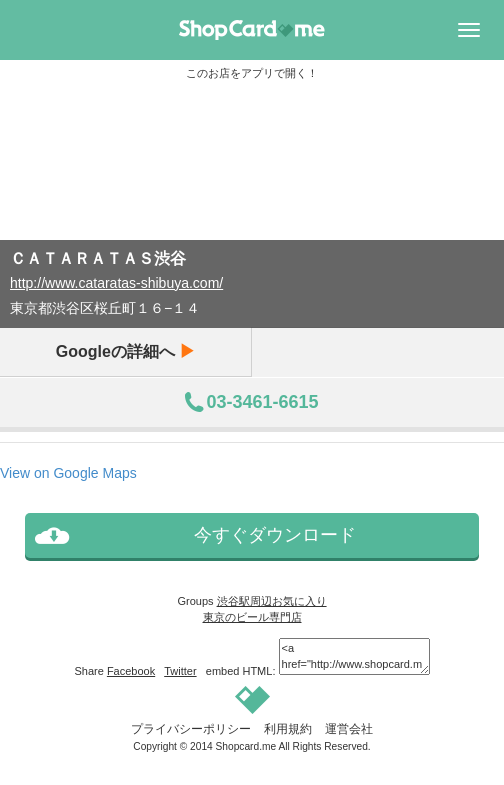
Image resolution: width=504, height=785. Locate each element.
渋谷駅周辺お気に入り (272, 601)
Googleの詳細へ (126, 351)
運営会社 (349, 729)
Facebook (131, 671)
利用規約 (288, 729)
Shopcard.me (246, 746)
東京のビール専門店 (252, 617)
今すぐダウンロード (275, 535)
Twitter (180, 671)
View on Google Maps (68, 473)
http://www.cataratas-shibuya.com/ (116, 283)
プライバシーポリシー (191, 729)
